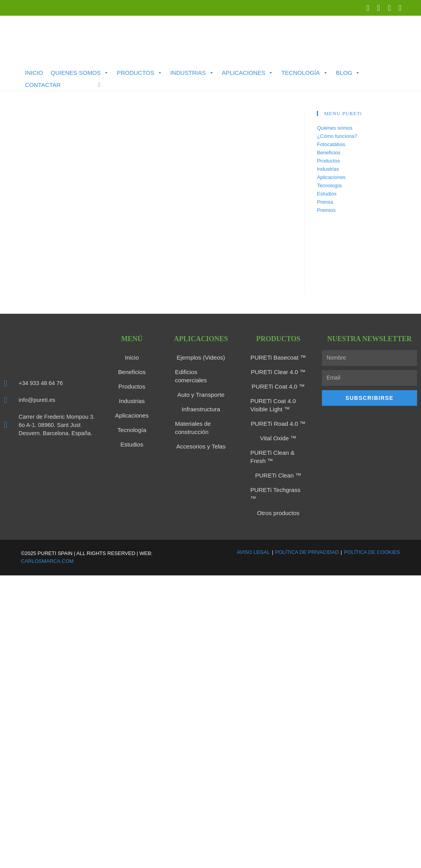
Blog (348, 73)
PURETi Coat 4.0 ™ (278, 385)
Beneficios (329, 153)
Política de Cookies (372, 539)
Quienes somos (80, 73)
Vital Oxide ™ (278, 436)
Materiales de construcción (192, 418)
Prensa (325, 202)
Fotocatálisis (331, 144)
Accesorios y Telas (201, 436)
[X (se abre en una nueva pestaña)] (368, 8)
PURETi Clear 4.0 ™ (278, 371)
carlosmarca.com (47, 548)
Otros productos (278, 500)
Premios (326, 210)
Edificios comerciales (201, 371)
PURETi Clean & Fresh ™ (271, 454)
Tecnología (304, 73)
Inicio (34, 73)
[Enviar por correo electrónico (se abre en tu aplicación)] (398, 8)
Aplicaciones (248, 73)
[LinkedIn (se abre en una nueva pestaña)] (379, 8)
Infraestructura (201, 400)
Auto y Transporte (201, 385)
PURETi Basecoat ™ (278, 357)
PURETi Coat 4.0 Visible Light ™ (271, 403)
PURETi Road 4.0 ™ (278, 421)
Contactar (43, 85)
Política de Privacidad (307, 539)
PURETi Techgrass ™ (278, 486)
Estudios (327, 194)
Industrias (192, 73)
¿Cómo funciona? (337, 136)
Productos (140, 73)
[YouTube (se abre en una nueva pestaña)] (389, 8)
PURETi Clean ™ (278, 472)
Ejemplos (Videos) (201, 357)
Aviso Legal (253, 539)
